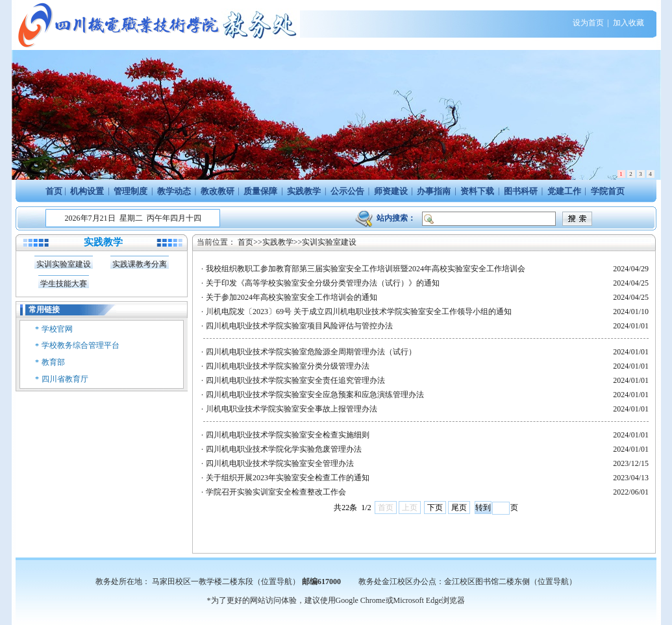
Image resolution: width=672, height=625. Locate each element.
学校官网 (57, 329)
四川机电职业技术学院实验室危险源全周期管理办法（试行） (311, 352)
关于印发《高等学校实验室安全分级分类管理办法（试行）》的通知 (323, 283)
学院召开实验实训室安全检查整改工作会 (276, 492)
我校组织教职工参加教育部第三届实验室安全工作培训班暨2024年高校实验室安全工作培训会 (366, 269)
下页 (435, 508)
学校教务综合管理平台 (81, 345)
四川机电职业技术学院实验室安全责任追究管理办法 (295, 380)
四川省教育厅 (65, 379)
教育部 (53, 362)
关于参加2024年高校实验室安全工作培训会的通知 (292, 297)
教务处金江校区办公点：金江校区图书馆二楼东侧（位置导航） (467, 582)
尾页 (459, 508)
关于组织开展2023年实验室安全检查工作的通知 (288, 478)
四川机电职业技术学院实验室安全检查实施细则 (288, 435)
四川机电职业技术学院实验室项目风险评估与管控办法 (299, 326)
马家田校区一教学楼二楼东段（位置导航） (226, 582)
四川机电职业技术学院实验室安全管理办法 (280, 463)
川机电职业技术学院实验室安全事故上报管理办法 (292, 409)
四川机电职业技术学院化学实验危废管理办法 (284, 449)
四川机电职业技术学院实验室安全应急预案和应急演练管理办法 (315, 395)
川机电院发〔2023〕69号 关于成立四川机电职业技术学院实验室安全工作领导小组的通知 (359, 312)
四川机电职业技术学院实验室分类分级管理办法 (288, 366)
